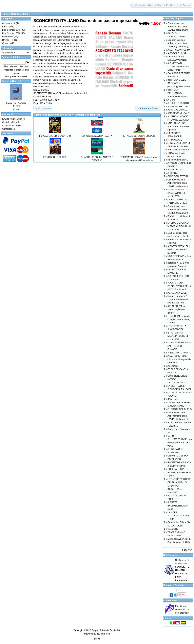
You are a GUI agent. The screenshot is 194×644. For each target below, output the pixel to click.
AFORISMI (173, 173)
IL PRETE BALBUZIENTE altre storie (178, 506)
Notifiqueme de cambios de (183, 570)
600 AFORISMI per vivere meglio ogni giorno (177, 309)
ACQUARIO (173, 366)
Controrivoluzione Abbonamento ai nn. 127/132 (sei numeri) (178, 27)
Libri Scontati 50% (11, 33)
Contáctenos (8, 129)
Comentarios (170, 600)
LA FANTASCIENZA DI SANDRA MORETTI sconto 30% (179, 193)
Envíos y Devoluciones (13, 119)
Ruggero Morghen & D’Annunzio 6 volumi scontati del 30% (178, 299)
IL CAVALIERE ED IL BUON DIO (55, 136)
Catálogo (16, 14)
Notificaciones (171, 555)
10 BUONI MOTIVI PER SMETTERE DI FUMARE (179, 346)
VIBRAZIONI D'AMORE (179, 353)
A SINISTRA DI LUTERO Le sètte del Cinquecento (178, 66)
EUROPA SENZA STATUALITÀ (97, 136)
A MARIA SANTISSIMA (179, 50)
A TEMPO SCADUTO (178, 103)
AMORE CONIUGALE (178, 113)
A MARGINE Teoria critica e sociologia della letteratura (179, 359)
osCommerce (103, 634)
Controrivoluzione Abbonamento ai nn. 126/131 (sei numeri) (178, 416)
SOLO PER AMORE (16, 103)
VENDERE (173, 529)
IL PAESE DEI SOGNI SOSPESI (139, 136)
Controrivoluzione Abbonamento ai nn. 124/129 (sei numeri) (178, 43)
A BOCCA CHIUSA (177, 53)
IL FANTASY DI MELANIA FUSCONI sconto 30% (178, 336)
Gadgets (6, 43)
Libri (25, 14)
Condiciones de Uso (12, 125)
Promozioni (8, 36)
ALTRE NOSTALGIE (178, 106)
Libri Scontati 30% (11, 30)
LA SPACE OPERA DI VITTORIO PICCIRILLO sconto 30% (179, 226)
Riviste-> (7, 40)
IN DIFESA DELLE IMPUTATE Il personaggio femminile (179, 83)
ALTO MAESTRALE (177, 110)
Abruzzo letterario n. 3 (178, 150)
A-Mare (171, 100)
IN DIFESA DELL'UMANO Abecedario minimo (177, 93)
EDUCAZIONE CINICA (55, 157)
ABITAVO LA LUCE (177, 293)
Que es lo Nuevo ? (11, 81)
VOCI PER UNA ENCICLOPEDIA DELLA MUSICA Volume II (180, 286)
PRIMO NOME (175, 140)
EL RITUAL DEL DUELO (180, 409)
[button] (142, 5)
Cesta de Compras (173, 19)
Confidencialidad (10, 122)
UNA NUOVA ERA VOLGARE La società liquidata (178, 126)
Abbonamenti (9, 23)
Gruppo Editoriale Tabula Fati (106, 630)
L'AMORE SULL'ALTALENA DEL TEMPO (178, 516)
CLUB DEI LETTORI (178, 176)
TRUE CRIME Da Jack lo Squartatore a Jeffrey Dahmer (179, 319)
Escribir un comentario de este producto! (182, 609)
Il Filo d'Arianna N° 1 (178, 160)
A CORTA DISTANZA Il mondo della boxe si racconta (179, 250)
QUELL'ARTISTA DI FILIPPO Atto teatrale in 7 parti (179, 472)
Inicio (6, 14)
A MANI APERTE (176, 170)
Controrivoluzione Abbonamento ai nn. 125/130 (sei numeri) (178, 210)
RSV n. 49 (173, 399)
